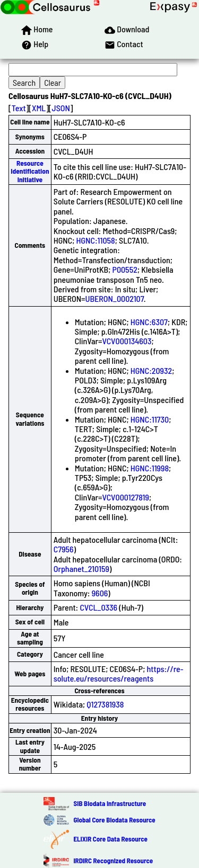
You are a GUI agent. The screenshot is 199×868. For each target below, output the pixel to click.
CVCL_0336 (98, 607)
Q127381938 (105, 704)
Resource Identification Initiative (30, 171)
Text (19, 108)
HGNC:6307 (149, 322)
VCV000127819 (126, 497)
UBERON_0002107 (115, 298)
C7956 (64, 549)
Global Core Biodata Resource (114, 820)
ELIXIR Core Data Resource (110, 839)
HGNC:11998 (150, 468)
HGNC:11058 (96, 240)
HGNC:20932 (151, 370)
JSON (61, 108)
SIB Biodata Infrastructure (110, 803)
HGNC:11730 (150, 419)
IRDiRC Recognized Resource (113, 861)
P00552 (125, 269)
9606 (100, 593)
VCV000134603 (127, 341)
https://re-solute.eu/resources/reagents (119, 673)
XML (39, 108)
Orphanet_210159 (81, 569)
